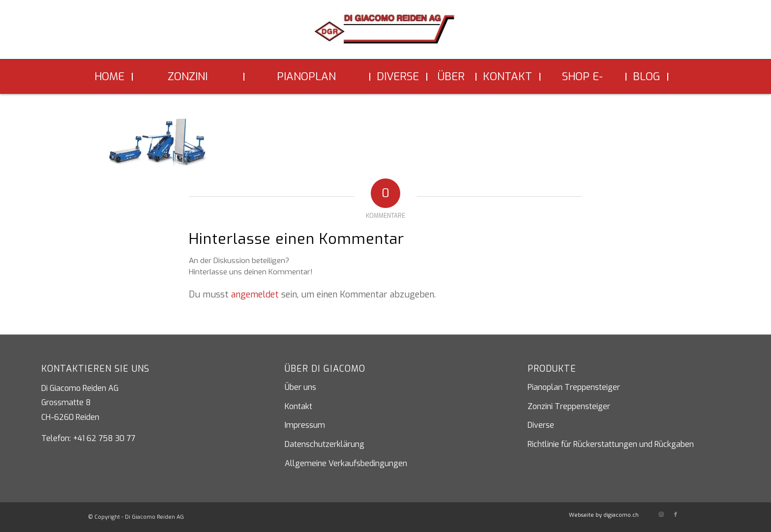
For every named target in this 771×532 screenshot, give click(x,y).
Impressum (305, 425)
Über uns (300, 387)
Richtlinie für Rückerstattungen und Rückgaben (611, 444)
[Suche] (676, 77)
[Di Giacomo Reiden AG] (385, 33)
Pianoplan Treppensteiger (574, 387)
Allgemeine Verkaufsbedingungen (346, 463)
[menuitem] (110, 77)
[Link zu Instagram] (661, 515)
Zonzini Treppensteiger (569, 406)
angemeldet (255, 295)
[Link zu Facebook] (676, 515)
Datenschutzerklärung (325, 444)
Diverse (541, 425)
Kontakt (298, 406)
